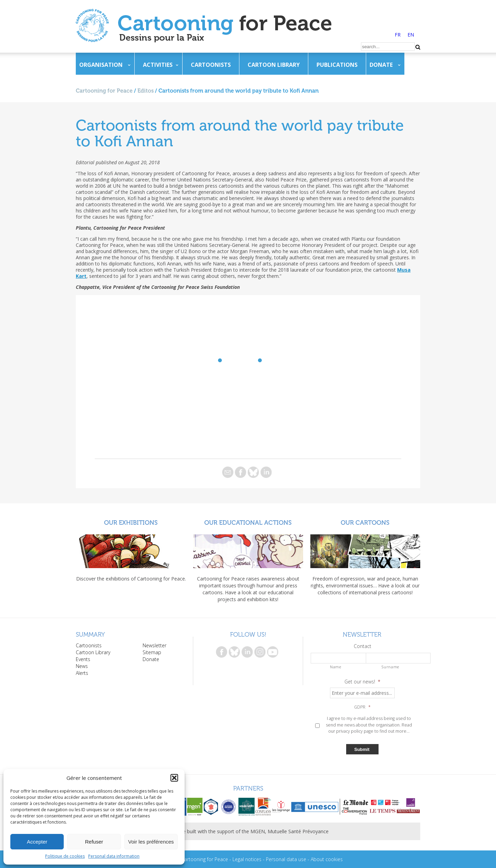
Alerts (82, 673)
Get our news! (362, 682)
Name (336, 667)
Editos (146, 91)
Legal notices (247, 859)
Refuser (94, 842)
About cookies (327, 859)
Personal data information (114, 856)
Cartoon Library (274, 65)
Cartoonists (211, 65)
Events (83, 659)
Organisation (101, 65)
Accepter (37, 842)
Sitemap (152, 652)
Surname (390, 667)
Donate (381, 65)
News (82, 666)
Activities (158, 65)
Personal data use (286, 859)
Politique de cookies (65, 856)
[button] (174, 778)
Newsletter (154, 645)
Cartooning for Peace (104, 91)
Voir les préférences (151, 842)
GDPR (362, 707)
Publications (337, 65)
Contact (363, 646)
